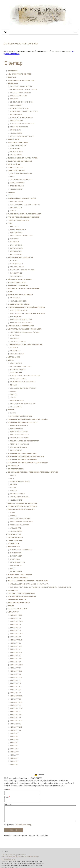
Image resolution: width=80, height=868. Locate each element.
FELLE (10, 195)
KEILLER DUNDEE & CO (17, 282)
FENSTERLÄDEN (16, 201)
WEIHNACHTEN (14, 547)
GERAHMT (14, 348)
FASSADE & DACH (17, 186)
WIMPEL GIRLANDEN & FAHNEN (22, 136)
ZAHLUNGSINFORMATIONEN (19, 603)
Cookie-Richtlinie (28, 857)
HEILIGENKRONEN (17, 267)
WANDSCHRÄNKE (17, 400)
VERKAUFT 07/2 (16, 677)
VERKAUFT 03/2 (16, 696)
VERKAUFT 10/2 (16, 659)
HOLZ (12, 177)
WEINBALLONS (16, 251)
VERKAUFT (14, 733)
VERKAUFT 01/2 (16, 640)
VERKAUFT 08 (15, 674)
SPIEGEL (14, 394)
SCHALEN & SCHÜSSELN (20, 435)
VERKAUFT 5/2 (16, 687)
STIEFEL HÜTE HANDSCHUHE (21, 117)
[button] (40, 775)
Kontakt (11, 606)
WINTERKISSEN (16, 114)
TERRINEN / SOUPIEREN (19, 444)
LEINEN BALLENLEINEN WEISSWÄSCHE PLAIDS (26, 307)
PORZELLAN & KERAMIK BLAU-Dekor (22, 453)
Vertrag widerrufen (9, 859)
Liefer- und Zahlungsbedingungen (12, 857)
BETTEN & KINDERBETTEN (20, 366)
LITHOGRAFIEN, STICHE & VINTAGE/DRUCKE (25, 344)
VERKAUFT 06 (15, 618)
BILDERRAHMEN (16, 152)
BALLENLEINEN (16, 317)
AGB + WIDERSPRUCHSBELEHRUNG (22, 596)
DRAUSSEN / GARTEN (16, 170)
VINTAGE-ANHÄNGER (18, 301)
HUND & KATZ (15, 130)
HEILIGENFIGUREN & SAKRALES (20, 257)
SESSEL (13, 391)
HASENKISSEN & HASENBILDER (22, 124)
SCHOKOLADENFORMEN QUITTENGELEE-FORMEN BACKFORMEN (33, 472)
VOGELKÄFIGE (14, 544)
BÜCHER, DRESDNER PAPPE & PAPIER (23, 158)
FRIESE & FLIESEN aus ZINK (19, 220)
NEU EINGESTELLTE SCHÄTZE (20, 74)
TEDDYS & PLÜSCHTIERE (20, 525)
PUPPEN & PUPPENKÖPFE (20, 519)
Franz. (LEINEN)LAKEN (19, 310)
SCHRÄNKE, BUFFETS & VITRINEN (23, 388)
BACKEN (13, 491)
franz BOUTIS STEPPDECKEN (21, 323)
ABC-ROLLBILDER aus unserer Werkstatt (25, 332)
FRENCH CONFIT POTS (19, 425)
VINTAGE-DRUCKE (17, 354)
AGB (3, 855)
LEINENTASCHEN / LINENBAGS (22, 102)
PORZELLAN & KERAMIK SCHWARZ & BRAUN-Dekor (28, 463)
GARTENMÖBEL (16, 372)
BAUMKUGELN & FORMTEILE (21, 550)
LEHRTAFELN (15, 335)
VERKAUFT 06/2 (16, 615)
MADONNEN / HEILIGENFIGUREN (23, 270)
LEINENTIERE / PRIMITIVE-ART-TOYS (24, 111)
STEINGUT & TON (14, 534)
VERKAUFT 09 (15, 668)
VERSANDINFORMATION (17, 599)
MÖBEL (11, 360)
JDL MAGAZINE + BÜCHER (18, 578)
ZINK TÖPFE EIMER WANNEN (21, 173)
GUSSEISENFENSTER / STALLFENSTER (25, 205)
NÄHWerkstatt (13, 83)
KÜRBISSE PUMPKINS (18, 96)
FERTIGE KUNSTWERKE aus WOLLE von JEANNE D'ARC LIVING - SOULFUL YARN (40, 587)
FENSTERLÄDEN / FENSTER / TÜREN (22, 198)
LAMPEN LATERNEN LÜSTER (19, 304)
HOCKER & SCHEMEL (18, 379)
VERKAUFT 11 (15, 655)
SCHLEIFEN (15, 99)
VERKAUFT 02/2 (16, 702)
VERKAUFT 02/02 (17, 634)
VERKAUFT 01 (15, 643)
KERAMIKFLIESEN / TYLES (18, 285)
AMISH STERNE (14, 139)
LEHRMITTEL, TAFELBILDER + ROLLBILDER (25, 329)
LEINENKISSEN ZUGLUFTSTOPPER (23, 90)
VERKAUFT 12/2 (16, 646)
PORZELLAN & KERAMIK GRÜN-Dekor (22, 460)
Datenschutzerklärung (23, 825)
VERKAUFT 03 (15, 631)
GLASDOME (15, 242)
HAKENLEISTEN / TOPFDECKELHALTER (25, 376)
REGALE (13, 385)
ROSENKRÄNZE (16, 273)
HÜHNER (14, 484)
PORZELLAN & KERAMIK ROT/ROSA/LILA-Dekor (26, 456)
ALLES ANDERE (16, 133)
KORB (10, 292)
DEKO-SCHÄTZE (14, 164)
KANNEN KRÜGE (16, 428)
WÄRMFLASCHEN (17, 121)
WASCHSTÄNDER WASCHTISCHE (23, 404)
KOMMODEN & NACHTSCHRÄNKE (23, 382)
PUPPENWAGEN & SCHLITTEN (22, 522)
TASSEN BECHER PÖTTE (20, 438)
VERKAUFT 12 (15, 649)
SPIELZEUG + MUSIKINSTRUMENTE (21, 509)
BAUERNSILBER (16, 233)
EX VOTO (14, 261)
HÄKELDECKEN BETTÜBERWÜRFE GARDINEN (28, 313)
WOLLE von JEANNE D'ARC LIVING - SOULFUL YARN (28, 581)
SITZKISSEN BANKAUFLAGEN (21, 86)
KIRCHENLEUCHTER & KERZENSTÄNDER (24, 289)
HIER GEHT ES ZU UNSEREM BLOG (21, 593)
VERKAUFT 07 (13, 612)
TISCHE (13, 397)
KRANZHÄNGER (16, 105)
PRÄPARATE (15, 338)
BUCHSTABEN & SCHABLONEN (20, 161)
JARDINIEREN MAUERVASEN (21, 180)
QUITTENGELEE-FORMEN (20, 481)
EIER (12, 478)
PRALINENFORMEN (17, 494)
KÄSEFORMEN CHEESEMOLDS (20, 279)
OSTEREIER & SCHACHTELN (21, 416)
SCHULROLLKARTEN (18, 341)
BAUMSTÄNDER (16, 556)
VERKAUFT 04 (15, 627)
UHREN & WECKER (15, 540)
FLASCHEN (14, 239)
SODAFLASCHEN (17, 248)
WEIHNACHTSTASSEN (19, 447)
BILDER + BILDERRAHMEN (18, 142)
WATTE (13, 568)
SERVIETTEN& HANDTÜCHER (21, 320)
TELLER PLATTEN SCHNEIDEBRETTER (25, 441)
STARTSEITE (13, 71)
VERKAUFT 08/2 (16, 671)
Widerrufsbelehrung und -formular (15, 855)
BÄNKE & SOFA (16, 363)
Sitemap (36, 857)
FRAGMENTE (15, 149)
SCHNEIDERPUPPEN (16, 469)
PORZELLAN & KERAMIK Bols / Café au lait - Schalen (28, 419)
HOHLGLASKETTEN (18, 562)
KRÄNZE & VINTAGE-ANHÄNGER (20, 295)
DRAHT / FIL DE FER (16, 167)
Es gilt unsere (18, 825)
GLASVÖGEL (15, 559)
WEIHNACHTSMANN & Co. (20, 497)
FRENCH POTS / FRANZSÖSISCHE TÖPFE (24, 217)
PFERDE (13, 516)
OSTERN (11, 410)
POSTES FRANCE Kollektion (20, 93)
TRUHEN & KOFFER (15, 537)
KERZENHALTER (16, 565)
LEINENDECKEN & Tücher (20, 108)
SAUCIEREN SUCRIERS (19, 432)
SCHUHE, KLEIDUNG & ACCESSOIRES (22, 506)
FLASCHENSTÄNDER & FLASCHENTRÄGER (24, 214)
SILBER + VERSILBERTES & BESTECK (22, 503)
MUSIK (13, 512)
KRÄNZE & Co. (16, 298)
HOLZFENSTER (16, 208)
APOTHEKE (14, 226)
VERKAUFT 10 (15, 662)
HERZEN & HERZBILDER (19, 127)
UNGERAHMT (15, 351)
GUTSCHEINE (13, 590)
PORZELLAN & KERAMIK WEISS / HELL (23, 422)
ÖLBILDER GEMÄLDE (18, 145)
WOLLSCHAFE (16, 528)
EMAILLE (11, 192)
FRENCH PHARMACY (18, 229)
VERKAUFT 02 (15, 637)
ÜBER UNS (12, 77)
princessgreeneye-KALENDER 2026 (21, 80)
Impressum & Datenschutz (18, 609)
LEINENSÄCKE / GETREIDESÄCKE (21, 326)
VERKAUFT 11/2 (16, 652)
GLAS (10, 223)
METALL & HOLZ (14, 357)
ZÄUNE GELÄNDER (17, 183)
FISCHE (13, 488)
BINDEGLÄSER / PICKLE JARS (21, 236)
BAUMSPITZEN (16, 553)
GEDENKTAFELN (16, 264)
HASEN (13, 413)
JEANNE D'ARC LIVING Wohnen (20, 575)
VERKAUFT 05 (15, 624)
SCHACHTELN (13, 466)
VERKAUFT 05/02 (17, 621)
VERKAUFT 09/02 (17, 665)
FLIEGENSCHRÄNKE (18, 369)
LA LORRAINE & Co (17, 245)
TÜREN (13, 211)
